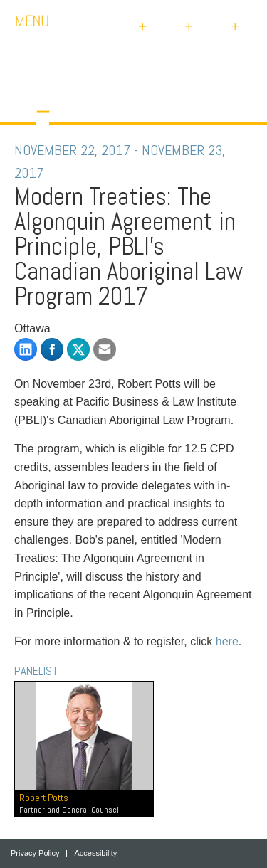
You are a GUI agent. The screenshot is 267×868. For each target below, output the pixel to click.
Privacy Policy (35, 853)
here (227, 641)
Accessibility (95, 853)
